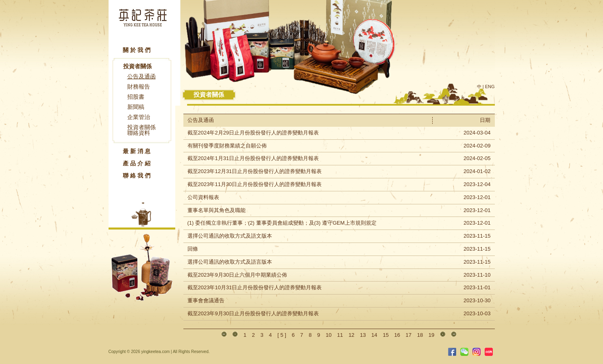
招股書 (136, 97)
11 (340, 335)
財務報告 (139, 87)
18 (420, 335)
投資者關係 (137, 66)
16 (397, 335)
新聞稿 (136, 107)
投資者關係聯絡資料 (141, 130)
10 (329, 335)
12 (351, 335)
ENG (490, 87)
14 (374, 335)
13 (363, 335)
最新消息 (137, 151)
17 (409, 335)
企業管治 (139, 117)
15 (385, 335)
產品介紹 (137, 163)
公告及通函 (141, 76)
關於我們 (137, 50)
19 (431, 335)
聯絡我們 (137, 175)
